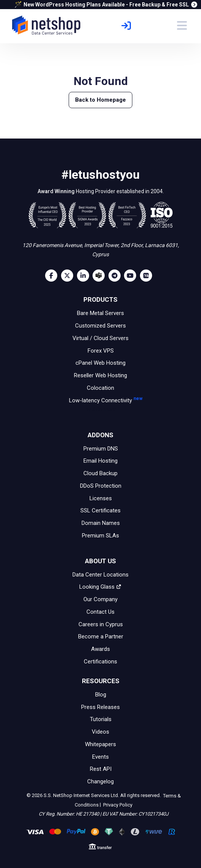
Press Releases (100, 707)
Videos (100, 732)
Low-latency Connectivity (100, 406)
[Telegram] (116, 276)
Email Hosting (100, 461)
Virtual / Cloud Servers (100, 338)
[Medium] (148, 276)
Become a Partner (101, 636)
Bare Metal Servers (100, 313)
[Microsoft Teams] (100, 276)
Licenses (101, 498)
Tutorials (101, 719)
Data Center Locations (100, 574)
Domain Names (101, 523)
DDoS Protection (101, 486)
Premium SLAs (100, 536)
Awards (100, 649)
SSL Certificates (100, 510)
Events (100, 756)
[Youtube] (132, 276)
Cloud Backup (100, 473)
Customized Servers (100, 326)
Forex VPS (101, 350)
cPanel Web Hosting (100, 363)
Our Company (100, 599)
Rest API (101, 769)
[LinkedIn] (85, 276)
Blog (101, 695)
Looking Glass (100, 587)
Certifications (100, 662)
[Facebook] (53, 276)
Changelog (100, 781)
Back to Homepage (100, 100)
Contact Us (100, 612)
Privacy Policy (117, 805)
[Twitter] (69, 276)
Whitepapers (100, 744)
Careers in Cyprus (101, 624)
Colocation (100, 388)
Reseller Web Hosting (100, 375)
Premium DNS (101, 448)
